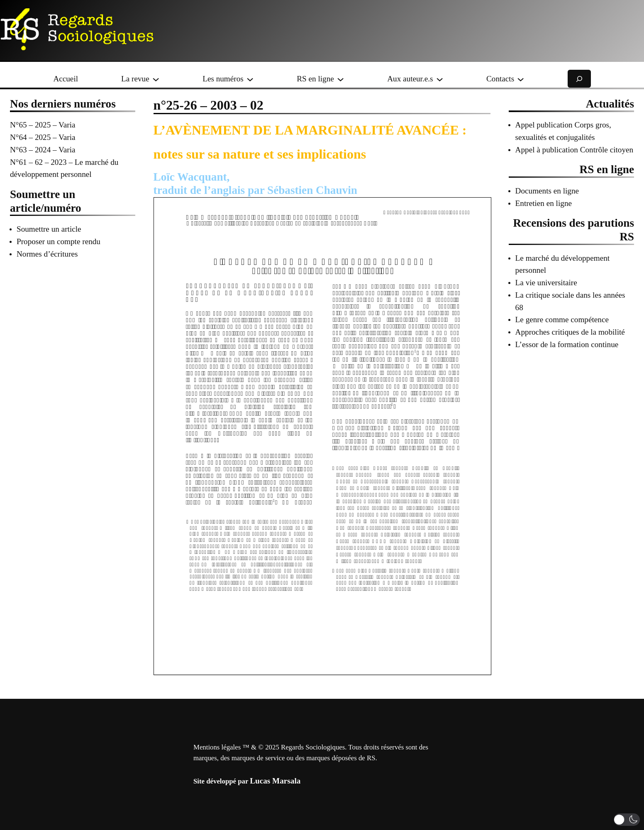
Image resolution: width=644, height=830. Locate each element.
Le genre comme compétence (562, 320)
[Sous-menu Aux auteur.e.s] (440, 79)
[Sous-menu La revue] (156, 79)
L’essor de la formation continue (567, 344)
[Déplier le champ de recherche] (579, 79)
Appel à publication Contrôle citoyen (574, 150)
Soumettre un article (49, 229)
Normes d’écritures (47, 254)
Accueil (66, 79)
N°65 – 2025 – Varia (43, 125)
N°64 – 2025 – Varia (43, 137)
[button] (627, 820)
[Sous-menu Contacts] (521, 79)
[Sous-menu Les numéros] (250, 79)
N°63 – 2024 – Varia (43, 150)
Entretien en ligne (544, 203)
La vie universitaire (546, 283)
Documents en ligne (547, 191)
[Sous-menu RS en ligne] (340, 79)
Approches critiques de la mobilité (570, 332)
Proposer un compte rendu (59, 241)
